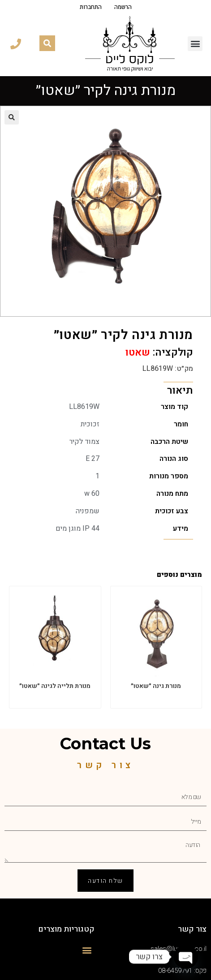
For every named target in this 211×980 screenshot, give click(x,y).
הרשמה (123, 7)
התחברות (91, 7)
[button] (195, 44)
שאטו (138, 352)
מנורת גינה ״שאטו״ (156, 686)
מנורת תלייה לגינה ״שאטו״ (55, 686)
